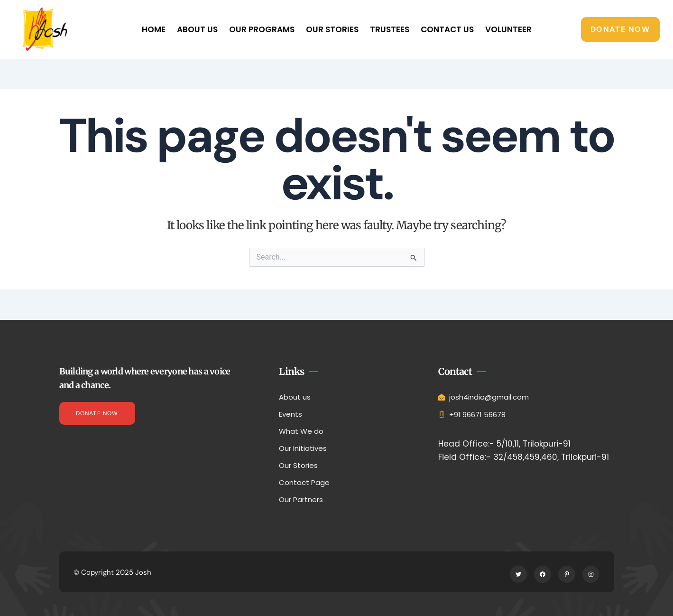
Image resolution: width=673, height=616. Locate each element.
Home (154, 29)
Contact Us (447, 29)
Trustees (390, 29)
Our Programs (262, 29)
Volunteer (508, 29)
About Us (197, 29)
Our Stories (332, 29)
